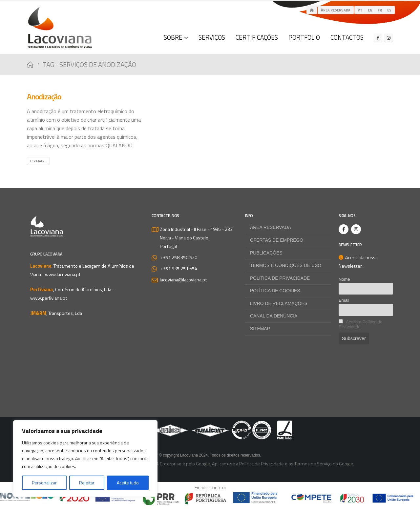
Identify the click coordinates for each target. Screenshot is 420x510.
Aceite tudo (128, 483)
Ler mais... (38, 161)
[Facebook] (378, 38)
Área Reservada (336, 10)
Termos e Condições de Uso (287, 266)
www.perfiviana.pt (49, 298)
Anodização (44, 96)
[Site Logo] (60, 28)
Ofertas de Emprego (278, 240)
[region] (85, 459)
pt (360, 10)
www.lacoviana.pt (63, 275)
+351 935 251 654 (178, 269)
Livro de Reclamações (280, 304)
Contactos (347, 37)
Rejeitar (87, 483)
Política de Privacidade (281, 279)
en (370, 10)
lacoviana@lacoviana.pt (183, 280)
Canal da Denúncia (275, 317)
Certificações (257, 37)
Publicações (267, 253)
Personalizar (44, 483)
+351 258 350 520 (178, 257)
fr (380, 10)
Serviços (212, 37)
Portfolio (304, 37)
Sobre (173, 37)
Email (344, 300)
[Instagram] (388, 38)
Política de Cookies (276, 292)
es (389, 10)
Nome (344, 279)
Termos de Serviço (313, 465)
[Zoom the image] (210, 426)
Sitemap (260, 330)
